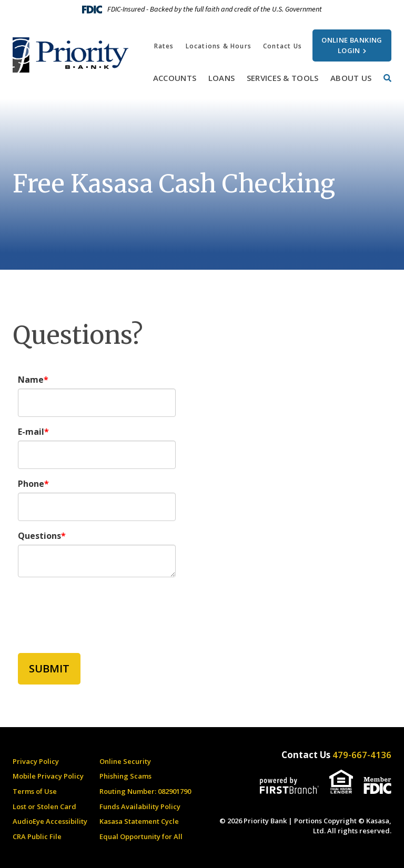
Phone (31, 484)
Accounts (175, 78)
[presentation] (98, 609)
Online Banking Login (352, 45)
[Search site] (387, 78)
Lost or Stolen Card (44, 806)
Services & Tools (283, 78)
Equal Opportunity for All (141, 836)
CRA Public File (37, 836)
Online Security (125, 761)
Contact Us (282, 46)
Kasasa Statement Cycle (139, 821)
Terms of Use (35, 791)
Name (31, 380)
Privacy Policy (36, 761)
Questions (39, 536)
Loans (222, 78)
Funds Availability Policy (140, 806)
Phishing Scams (125, 776)
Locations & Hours (219, 46)
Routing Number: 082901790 (145, 791)
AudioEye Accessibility (50, 821)
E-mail (31, 432)
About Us (351, 78)
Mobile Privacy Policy (48, 776)
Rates (164, 46)
